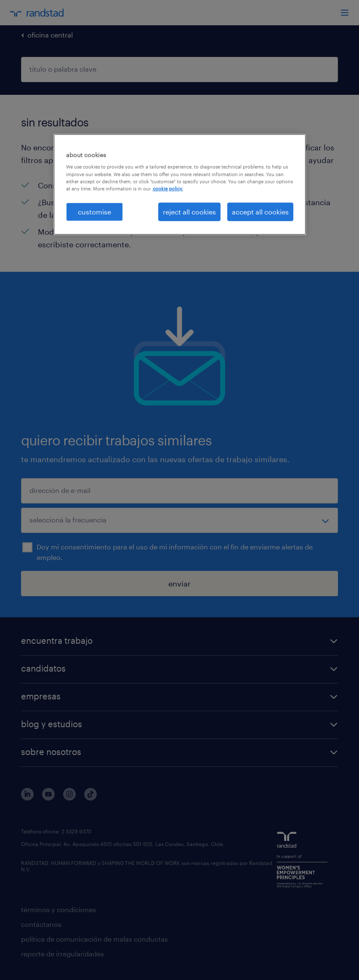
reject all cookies (189, 212)
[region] (180, 185)
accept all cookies (260, 212)
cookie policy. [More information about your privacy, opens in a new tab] (168, 188)
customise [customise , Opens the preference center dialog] (94, 212)
